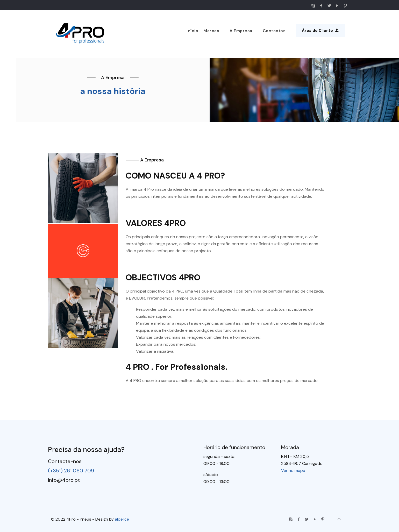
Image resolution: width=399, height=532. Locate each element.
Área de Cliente (321, 31)
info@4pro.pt (64, 480)
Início (192, 31)
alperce (122, 519)
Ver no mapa (293, 470)
